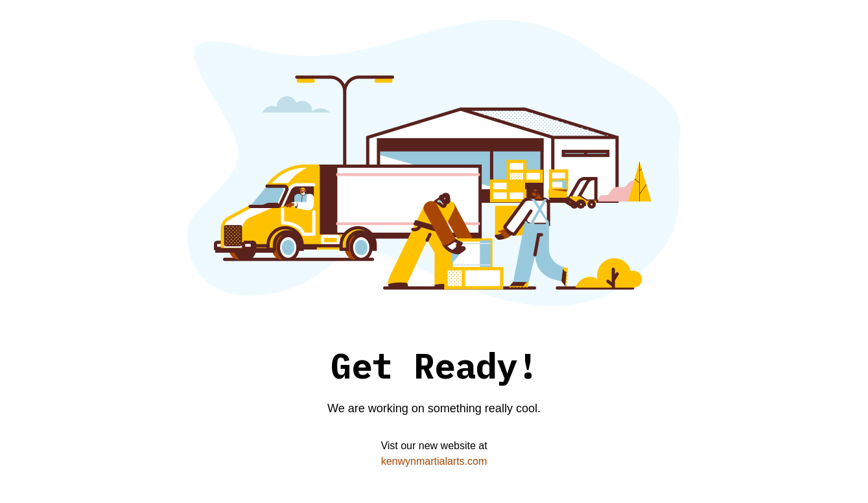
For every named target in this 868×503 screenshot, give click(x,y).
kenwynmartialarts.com (434, 461)
